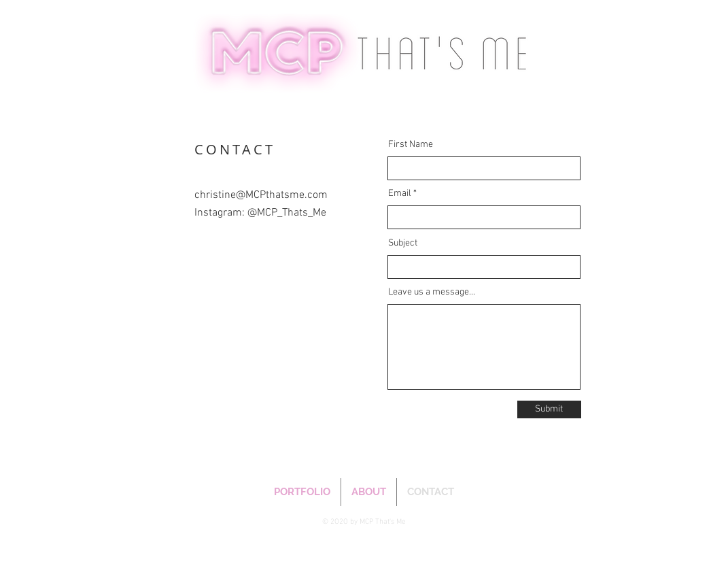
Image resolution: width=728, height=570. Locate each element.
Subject (403, 244)
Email (400, 194)
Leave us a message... (432, 292)
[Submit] (549, 409)
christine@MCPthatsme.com (261, 195)
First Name (411, 145)
